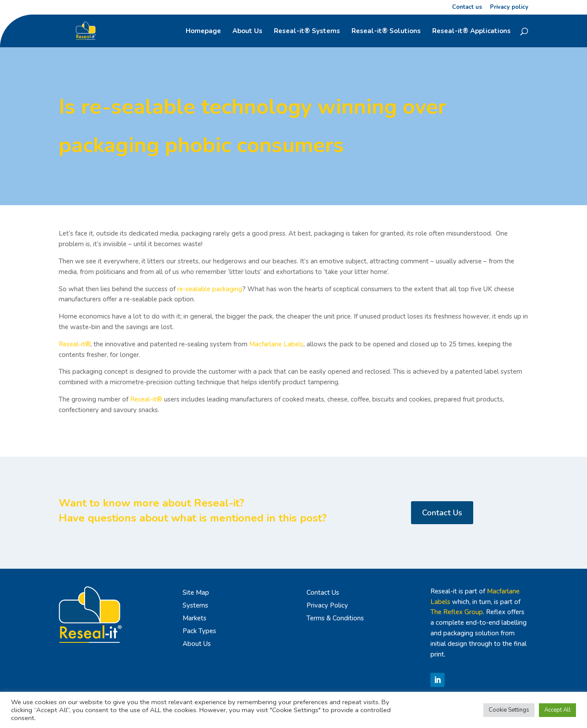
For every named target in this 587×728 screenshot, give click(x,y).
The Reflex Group (457, 612)
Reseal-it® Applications (471, 32)
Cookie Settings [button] (509, 710)
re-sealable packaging (210, 289)
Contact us (467, 8)
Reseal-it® (75, 344)
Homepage (203, 32)
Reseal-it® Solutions (386, 32)
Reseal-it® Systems (307, 32)
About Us (247, 32)
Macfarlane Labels (276, 344)
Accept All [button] (557, 710)
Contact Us (442, 513)
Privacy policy (509, 8)
